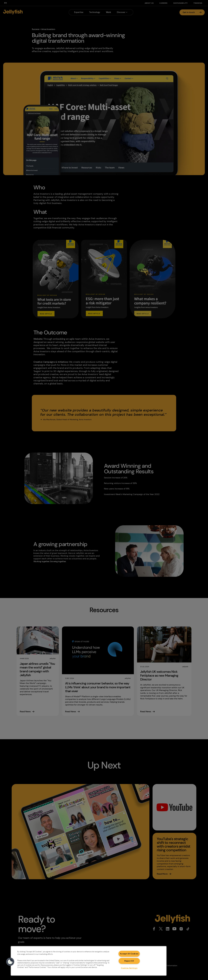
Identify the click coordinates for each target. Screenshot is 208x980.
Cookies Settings (129, 968)
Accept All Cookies (129, 954)
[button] (10, 962)
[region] (89, 961)
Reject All (129, 961)
